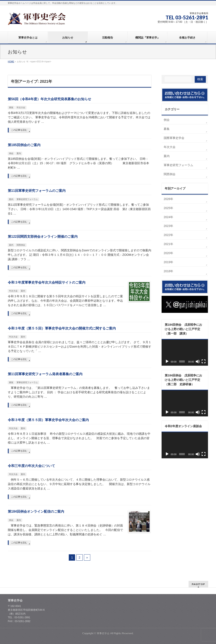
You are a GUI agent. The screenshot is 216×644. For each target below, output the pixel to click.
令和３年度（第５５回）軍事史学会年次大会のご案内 (48, 420)
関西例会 (21, 245)
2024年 (168, 217)
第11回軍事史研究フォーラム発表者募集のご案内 (45, 374)
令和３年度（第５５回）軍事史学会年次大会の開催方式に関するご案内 (62, 328)
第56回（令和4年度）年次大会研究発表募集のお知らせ (49, 99)
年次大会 (21, 107)
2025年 (168, 208)
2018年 (168, 271)
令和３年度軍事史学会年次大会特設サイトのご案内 (47, 282)
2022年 (168, 235)
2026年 (168, 199)
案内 (19, 153)
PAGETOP (198, 584)
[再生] (167, 361)
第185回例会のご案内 (24, 145)
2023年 (168, 226)
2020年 (168, 253)
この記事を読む (19, 130)
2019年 (168, 262)
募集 (11, 107)
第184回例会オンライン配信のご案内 (36, 511)
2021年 (168, 244)
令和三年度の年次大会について (31, 466)
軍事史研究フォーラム (27, 199)
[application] (185, 353)
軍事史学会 (103, 633)
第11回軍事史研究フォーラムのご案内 (37, 191)
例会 (11, 153)
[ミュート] (198, 361)
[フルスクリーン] (204, 361)
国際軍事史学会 (174, 138)
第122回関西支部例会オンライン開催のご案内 (43, 237)
